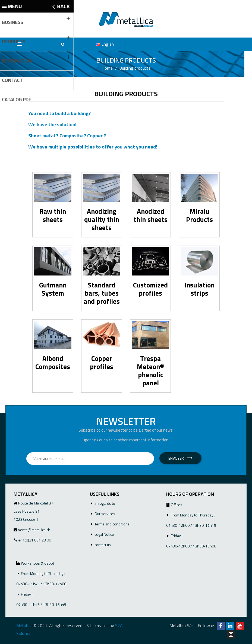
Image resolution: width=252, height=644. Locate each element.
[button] (63, 44)
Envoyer (180, 458)
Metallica (24, 626)
